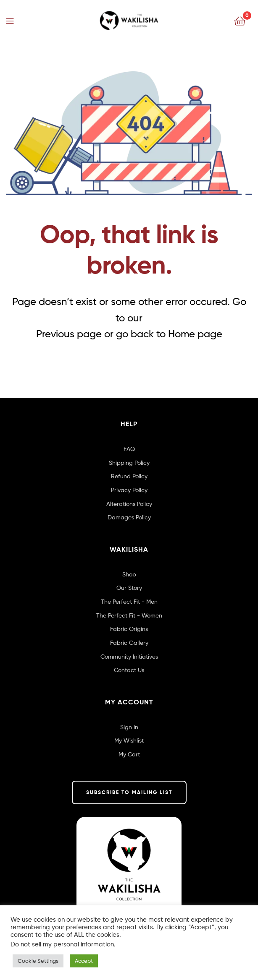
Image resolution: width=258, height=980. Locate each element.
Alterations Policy (129, 504)
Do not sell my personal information (62, 944)
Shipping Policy (129, 463)
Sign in (129, 727)
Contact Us (129, 670)
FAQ (129, 449)
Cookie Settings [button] (38, 961)
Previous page (69, 334)
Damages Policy (129, 517)
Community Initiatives (129, 656)
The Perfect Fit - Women (129, 615)
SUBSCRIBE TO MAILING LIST (129, 792)
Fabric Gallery (129, 642)
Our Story (129, 588)
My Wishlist (129, 740)
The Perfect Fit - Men (129, 601)
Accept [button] (84, 961)
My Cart (129, 754)
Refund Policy (129, 476)
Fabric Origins (129, 629)
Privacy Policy (129, 490)
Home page (195, 334)
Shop (129, 574)
